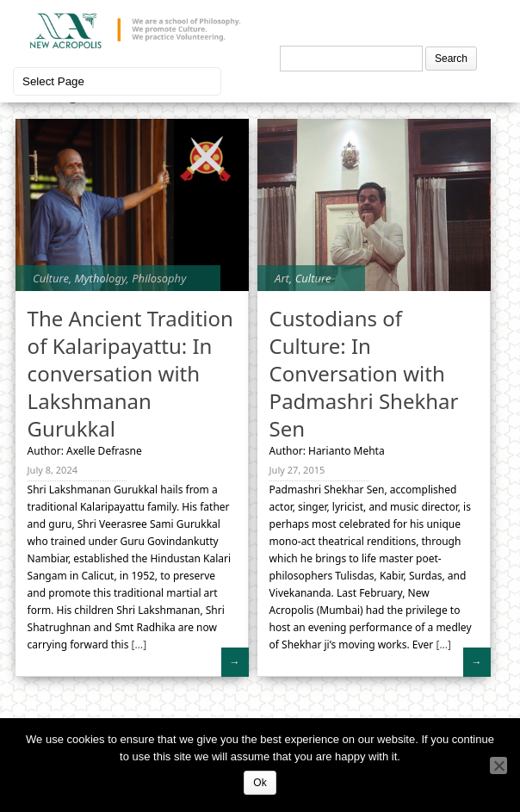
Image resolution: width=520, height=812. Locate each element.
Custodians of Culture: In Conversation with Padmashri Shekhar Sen (364, 373)
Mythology (101, 278)
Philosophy (159, 278)
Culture (51, 278)
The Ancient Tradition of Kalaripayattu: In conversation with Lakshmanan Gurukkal (130, 373)
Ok (260, 783)
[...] (137, 645)
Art (282, 278)
